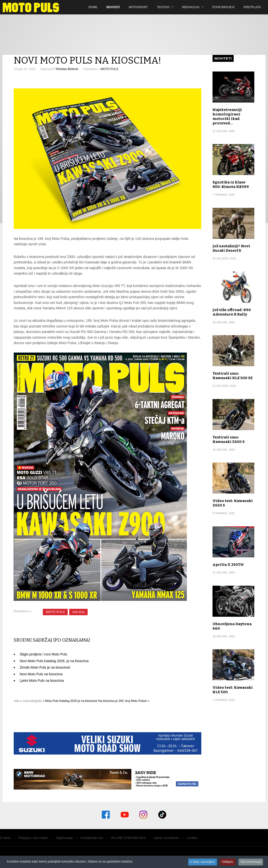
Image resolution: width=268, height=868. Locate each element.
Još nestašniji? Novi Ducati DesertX (231, 248)
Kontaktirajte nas (92, 838)
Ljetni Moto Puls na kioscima (42, 681)
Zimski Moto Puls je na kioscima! (45, 667)
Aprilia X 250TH (228, 565)
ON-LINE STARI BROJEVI (129, 838)
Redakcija (191, 7)
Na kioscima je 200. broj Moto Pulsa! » (124, 701)
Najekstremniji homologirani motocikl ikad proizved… (227, 116)
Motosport (138, 7)
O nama (5, 838)
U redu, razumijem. (201, 862)
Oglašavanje (64, 838)
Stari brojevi (223, 7)
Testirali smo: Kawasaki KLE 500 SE (233, 376)
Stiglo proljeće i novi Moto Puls (43, 654)
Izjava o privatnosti (166, 838)
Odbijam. (227, 862)
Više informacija (251, 862)
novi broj (78, 612)
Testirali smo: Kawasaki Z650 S (229, 439)
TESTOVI (163, 7)
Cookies (192, 838)
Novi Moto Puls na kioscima (41, 674)
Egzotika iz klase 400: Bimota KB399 (231, 184)
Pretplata (252, 7)
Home (93, 7)
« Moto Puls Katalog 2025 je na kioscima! (70, 701)
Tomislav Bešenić (67, 69)
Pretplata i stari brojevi (33, 838)
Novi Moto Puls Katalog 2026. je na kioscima (54, 661)
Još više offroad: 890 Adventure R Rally (232, 312)
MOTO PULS (109, 69)
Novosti (113, 7)
